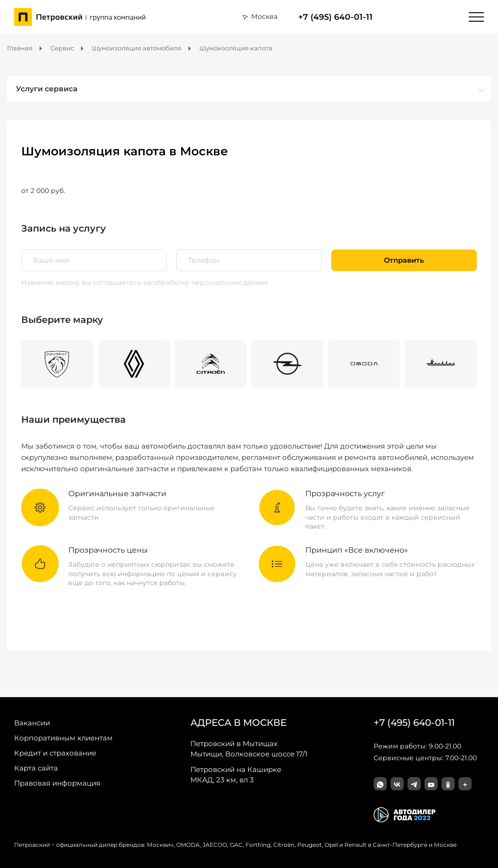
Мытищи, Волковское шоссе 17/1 (249, 748)
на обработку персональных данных (206, 282)
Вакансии (32, 723)
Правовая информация (57, 783)
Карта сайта (36, 768)
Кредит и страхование (55, 753)
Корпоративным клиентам (63, 738)
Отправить (404, 260)
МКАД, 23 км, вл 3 (236, 774)
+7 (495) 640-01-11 (335, 17)
